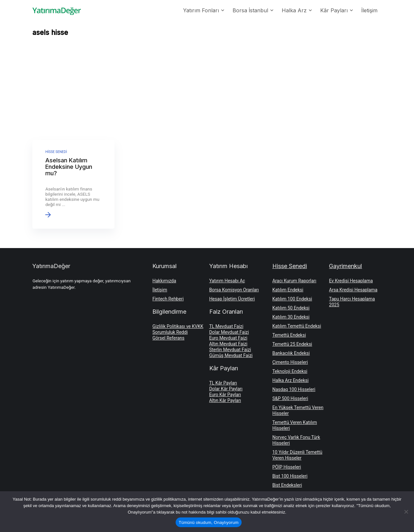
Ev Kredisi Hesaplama (351, 281)
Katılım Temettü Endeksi (297, 326)
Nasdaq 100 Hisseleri (294, 389)
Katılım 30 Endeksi (291, 317)
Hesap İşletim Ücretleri (232, 299)
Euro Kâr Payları (225, 395)
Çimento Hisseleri (290, 362)
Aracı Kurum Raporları (294, 281)
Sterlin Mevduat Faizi (230, 350)
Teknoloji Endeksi (290, 371)
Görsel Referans (168, 338)
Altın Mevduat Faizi (228, 344)
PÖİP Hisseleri (287, 467)
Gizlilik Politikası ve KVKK (178, 326)
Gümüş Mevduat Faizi (231, 355)
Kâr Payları (334, 10)
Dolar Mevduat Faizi (229, 332)
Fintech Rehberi (168, 299)
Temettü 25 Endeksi (292, 344)
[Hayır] (406, 512)
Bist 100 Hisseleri (290, 476)
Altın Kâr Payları (225, 400)
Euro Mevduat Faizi (228, 338)
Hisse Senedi (290, 266)
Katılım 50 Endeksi (291, 308)
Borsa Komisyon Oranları (234, 290)
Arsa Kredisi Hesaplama (353, 290)
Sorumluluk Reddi (170, 332)
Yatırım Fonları (201, 10)
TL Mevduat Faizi (226, 326)
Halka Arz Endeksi (290, 380)
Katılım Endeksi (288, 290)
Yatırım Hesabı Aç (227, 281)
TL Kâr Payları (223, 383)
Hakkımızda (164, 281)
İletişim (369, 10)
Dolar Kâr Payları (226, 389)
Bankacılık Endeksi (291, 353)
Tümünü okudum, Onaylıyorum (209, 522)
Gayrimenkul (345, 266)
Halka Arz (294, 10)
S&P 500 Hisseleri (290, 398)
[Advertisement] (207, 90)
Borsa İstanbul (250, 10)
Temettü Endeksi (289, 335)
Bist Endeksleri (287, 485)
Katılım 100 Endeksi (292, 299)
